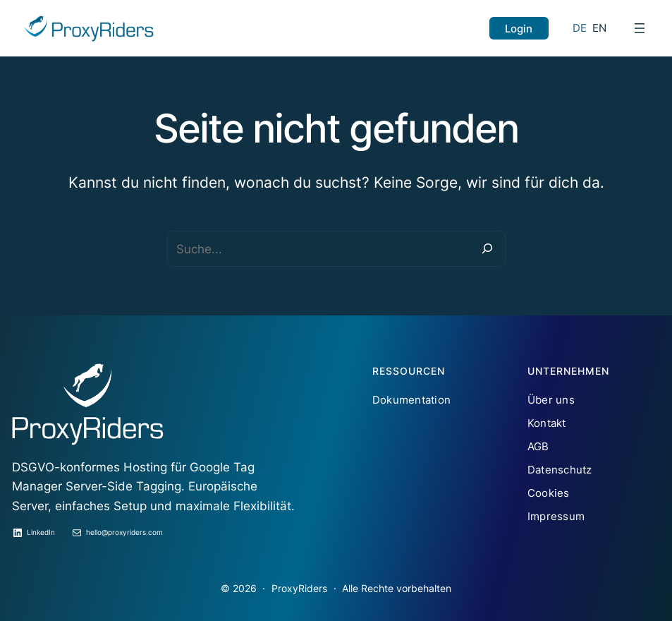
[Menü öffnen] (640, 28)
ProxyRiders (299, 588)
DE (580, 28)
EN (600, 28)
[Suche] (487, 249)
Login (519, 29)
